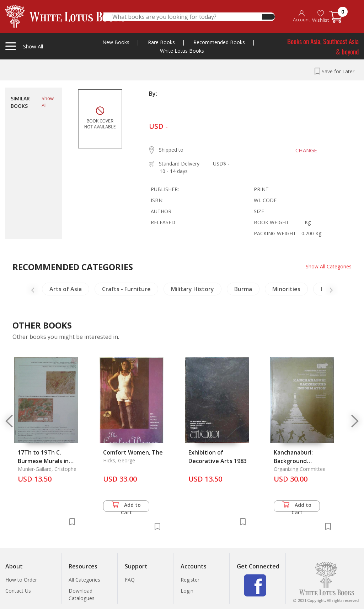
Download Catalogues (82, 594)
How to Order (21, 580)
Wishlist (320, 17)
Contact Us (18, 591)
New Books (116, 42)
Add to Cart (126, 507)
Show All (48, 102)
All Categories (84, 580)
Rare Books (161, 42)
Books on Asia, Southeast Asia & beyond (323, 46)
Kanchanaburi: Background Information (293, 461)
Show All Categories (329, 266)
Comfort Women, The (133, 452)
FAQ (130, 580)
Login (187, 591)
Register (190, 580)
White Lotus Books (182, 51)
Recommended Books (219, 42)
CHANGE (306, 150)
